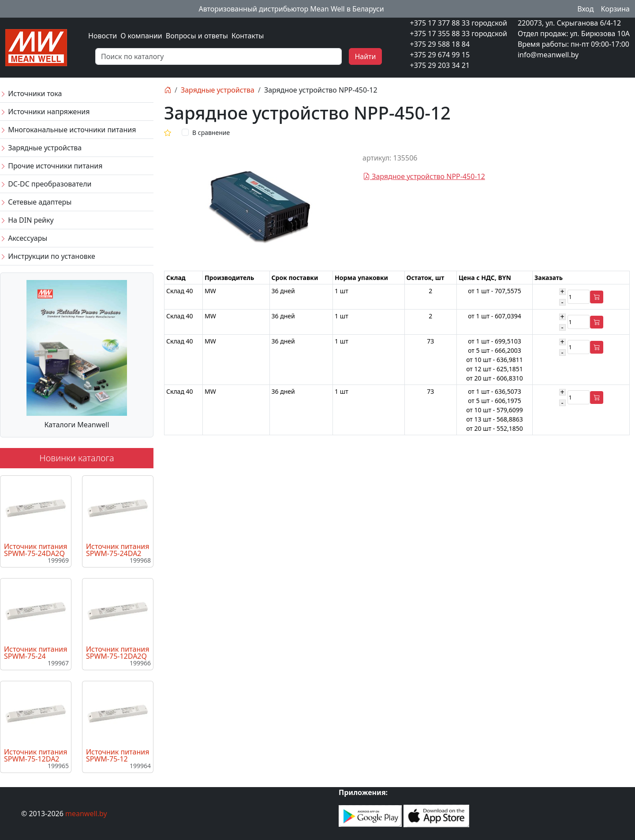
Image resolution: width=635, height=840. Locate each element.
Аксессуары (24, 238)
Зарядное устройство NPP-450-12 (424, 176)
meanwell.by (86, 814)
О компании (141, 36)
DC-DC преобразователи (46, 184)
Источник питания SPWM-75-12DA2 (35, 755)
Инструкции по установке (48, 256)
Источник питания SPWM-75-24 (35, 653)
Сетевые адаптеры (36, 202)
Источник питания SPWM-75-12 (118, 755)
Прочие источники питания (51, 166)
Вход (585, 9)
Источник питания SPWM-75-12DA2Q (118, 653)
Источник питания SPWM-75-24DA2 (118, 550)
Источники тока (31, 93)
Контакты (248, 36)
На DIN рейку (27, 220)
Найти (365, 56)
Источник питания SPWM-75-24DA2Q (35, 550)
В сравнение (211, 133)
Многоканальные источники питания (68, 130)
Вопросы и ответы (197, 36)
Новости (103, 36)
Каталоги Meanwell (77, 425)
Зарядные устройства (41, 148)
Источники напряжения (45, 112)
